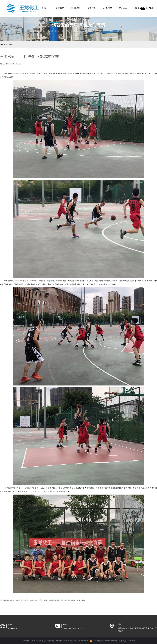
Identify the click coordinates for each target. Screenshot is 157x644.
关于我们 (60, 8)
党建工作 (92, 8)
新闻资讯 (76, 8)
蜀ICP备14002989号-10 (79, 641)
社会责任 (108, 8)
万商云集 (132, 641)
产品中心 (124, 8)
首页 (44, 8)
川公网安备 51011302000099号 (103, 641)
